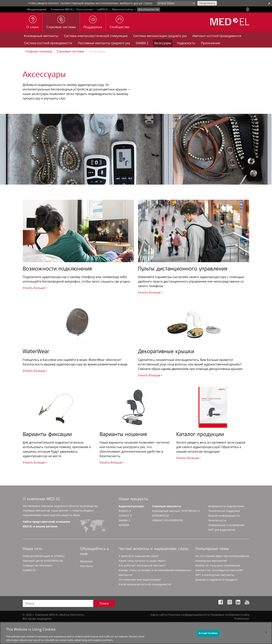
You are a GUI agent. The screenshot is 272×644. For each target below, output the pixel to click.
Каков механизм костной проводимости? (145, 584)
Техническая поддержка (224, 511)
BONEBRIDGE (161, 516)
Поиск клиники (85, 9)
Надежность (186, 43)
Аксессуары (163, 43)
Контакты (87, 566)
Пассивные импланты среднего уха (104, 43)
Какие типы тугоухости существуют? (142, 561)
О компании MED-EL (62, 9)
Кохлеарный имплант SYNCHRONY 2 (176, 511)
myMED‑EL (102, 9)
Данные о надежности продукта (216, 580)
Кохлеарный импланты (41, 36)
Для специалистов (149, 9)
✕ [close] (269, 3)
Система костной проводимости (48, 43)
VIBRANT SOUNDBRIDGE (168, 520)
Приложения (211, 43)
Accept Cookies (208, 635)
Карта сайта (158, 615)
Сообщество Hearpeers (38, 565)
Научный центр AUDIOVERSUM (43, 561)
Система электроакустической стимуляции (96, 36)
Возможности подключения (226, 506)
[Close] (266, 634)
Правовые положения (225, 615)
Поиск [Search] (104, 603)
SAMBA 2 (142, 43)
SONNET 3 (125, 516)
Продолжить (207, 3)
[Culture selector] (176, 3)
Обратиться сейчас (123, 9)
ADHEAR (124, 525)
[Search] (248, 9)
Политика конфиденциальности (189, 615)
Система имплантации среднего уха (160, 36)
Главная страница (39, 51)
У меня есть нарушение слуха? (139, 556)
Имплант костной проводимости (217, 36)
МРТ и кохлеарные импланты (215, 575)
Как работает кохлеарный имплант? (142, 565)
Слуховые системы (70, 51)
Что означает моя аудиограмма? (140, 580)
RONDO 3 (125, 511)
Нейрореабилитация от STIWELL (44, 556)
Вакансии (87, 561)
